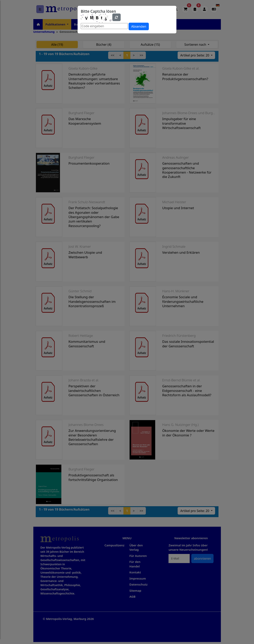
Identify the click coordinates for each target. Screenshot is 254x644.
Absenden (139, 26)
